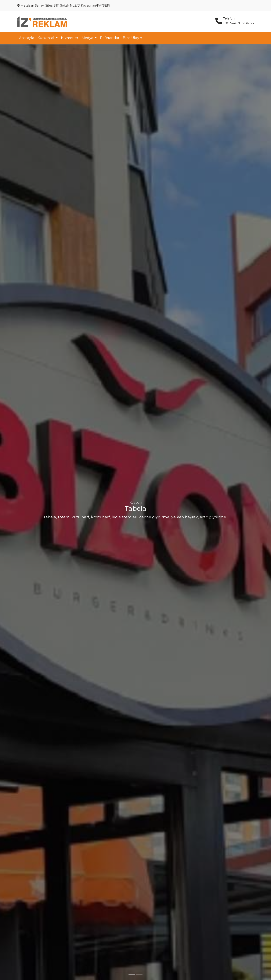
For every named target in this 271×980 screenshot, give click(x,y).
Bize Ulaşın (132, 38)
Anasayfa (27, 38)
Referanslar (110, 38)
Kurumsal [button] (46, 38)
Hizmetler (70, 38)
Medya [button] (88, 38)
